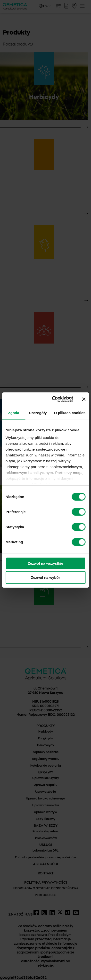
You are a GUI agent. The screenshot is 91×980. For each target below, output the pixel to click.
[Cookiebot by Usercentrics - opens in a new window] (54, 399)
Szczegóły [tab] (38, 413)
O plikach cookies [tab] (70, 413)
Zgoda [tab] (14, 413)
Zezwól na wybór (45, 577)
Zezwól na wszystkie (46, 563)
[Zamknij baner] (84, 399)
